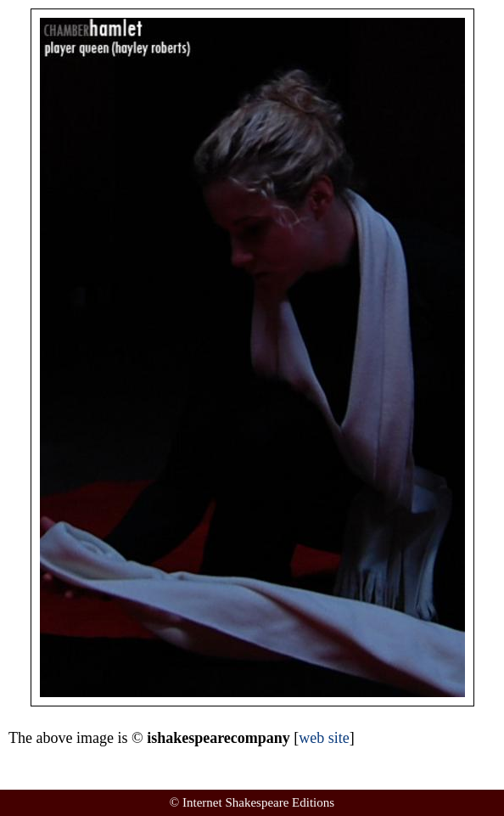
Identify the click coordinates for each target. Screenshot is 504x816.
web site (324, 738)
